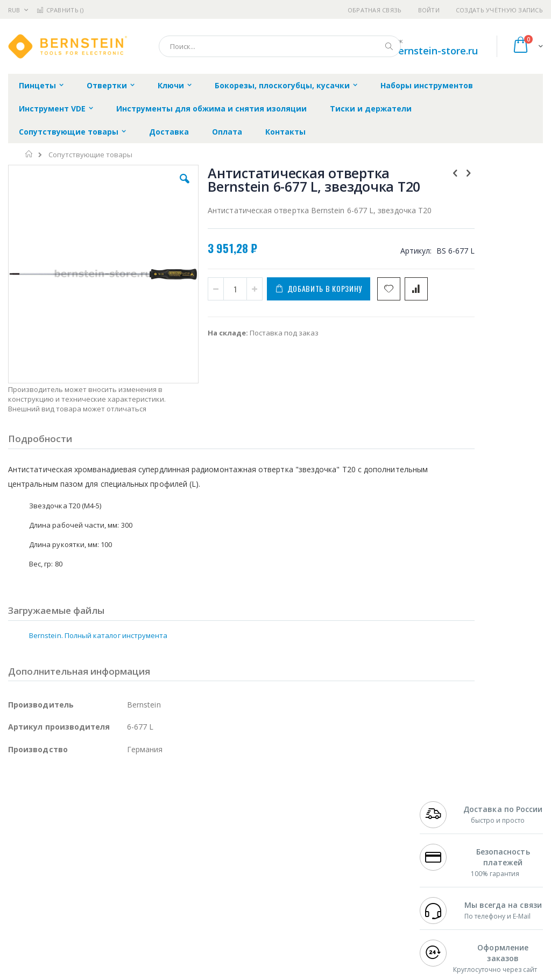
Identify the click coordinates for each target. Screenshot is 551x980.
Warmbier (60, 898)
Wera (92, 919)
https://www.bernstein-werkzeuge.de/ (212, 972)
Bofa (16, 824)
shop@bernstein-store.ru (419, 51)
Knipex (61, 919)
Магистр (22, 835)
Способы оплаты (358, 866)
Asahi (124, 856)
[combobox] (280, 46)
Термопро (128, 824)
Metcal (90, 824)
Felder (95, 856)
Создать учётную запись (499, 10)
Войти (429, 10)
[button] (158, 187)
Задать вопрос (217, 887)
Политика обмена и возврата (243, 835)
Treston (21, 898)
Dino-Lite (93, 877)
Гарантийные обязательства (242, 814)
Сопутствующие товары (90, 155)
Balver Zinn (27, 856)
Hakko (19, 814)
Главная (29, 154)
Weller (121, 814)
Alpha (65, 856)
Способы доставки (361, 845)
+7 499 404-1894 (447, 814)
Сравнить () (60, 10)
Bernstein (24, 919)
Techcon (100, 898)
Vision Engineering (38, 877)
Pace (93, 814)
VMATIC (136, 898)
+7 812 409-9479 (447, 824)
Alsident (155, 814)
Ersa (47, 814)
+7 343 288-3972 (447, 845)
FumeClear (51, 824)
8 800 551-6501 (450, 856)
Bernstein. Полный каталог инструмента (98, 589)
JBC (69, 814)
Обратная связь (375, 10)
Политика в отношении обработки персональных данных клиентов (252, 861)
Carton (128, 877)
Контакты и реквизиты (349, 819)
